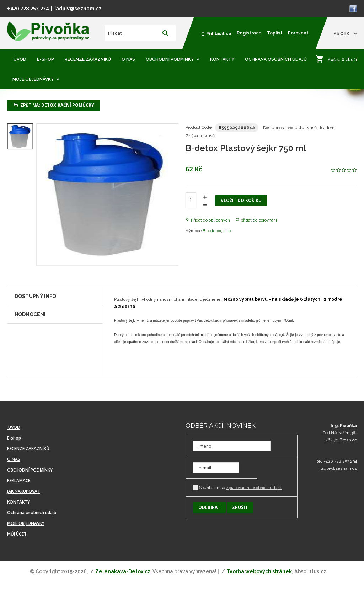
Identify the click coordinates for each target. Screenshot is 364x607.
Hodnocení (30, 314)
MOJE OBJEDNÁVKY (26, 523)
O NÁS (14, 459)
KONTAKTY (18, 502)
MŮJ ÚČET (17, 534)
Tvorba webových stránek (259, 571)
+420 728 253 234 (28, 8)
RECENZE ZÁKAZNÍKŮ (28, 449)
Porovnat (298, 33)
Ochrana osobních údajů (32, 513)
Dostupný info (35, 296)
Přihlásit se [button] (216, 34)
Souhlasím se (237, 487)
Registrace (249, 33)
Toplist (275, 33)
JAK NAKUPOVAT (24, 491)
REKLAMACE (19, 481)
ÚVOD (14, 427)
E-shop (14, 438)
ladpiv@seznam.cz (78, 8)
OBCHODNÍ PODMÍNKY (30, 470)
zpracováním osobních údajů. (254, 488)
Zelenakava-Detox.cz (123, 571)
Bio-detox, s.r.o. (217, 231)
